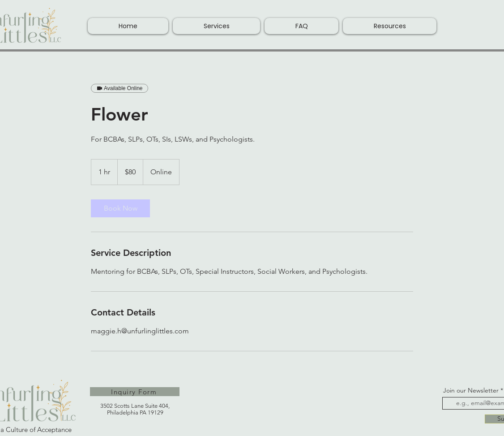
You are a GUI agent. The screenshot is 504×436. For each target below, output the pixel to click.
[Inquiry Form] (135, 392)
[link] (120, 208)
